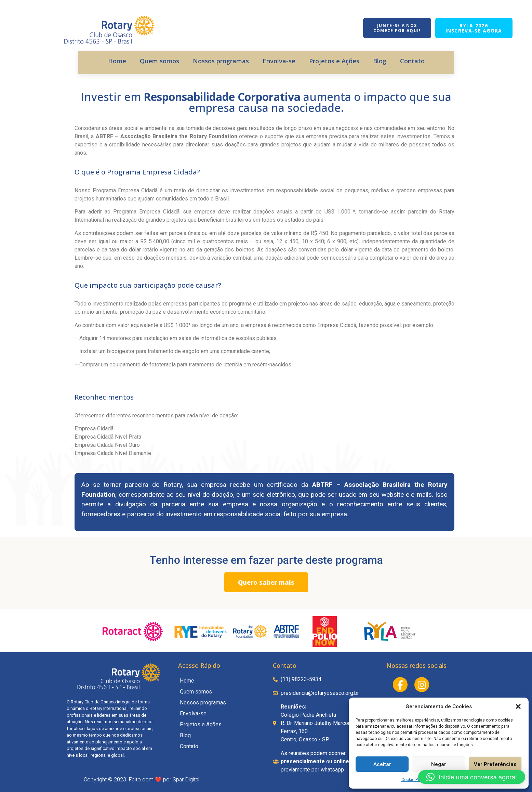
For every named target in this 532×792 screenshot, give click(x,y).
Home (117, 61)
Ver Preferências (495, 764)
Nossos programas (221, 61)
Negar (439, 764)
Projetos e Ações (334, 61)
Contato (412, 61)
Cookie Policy (414, 780)
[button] (518, 706)
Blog (380, 61)
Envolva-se (279, 61)
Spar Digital (186, 780)
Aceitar (382, 764)
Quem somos (159, 61)
